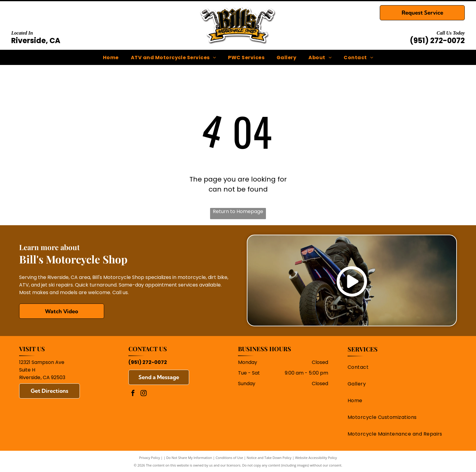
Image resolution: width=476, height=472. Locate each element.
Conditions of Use (229, 458)
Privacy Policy (150, 458)
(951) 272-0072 (437, 41)
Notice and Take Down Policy (269, 458)
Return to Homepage (238, 211)
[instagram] (144, 394)
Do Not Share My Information (189, 458)
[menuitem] (111, 57)
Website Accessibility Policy (316, 458)
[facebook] (133, 394)
